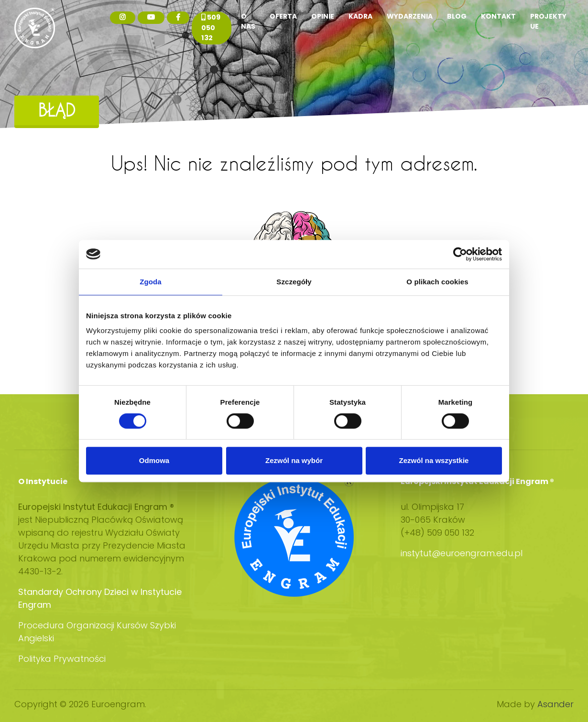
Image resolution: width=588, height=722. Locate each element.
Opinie (323, 16)
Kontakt (498, 16)
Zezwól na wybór (294, 460)
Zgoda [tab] (151, 282)
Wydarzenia (410, 16)
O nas (248, 21)
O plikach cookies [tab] (437, 282)
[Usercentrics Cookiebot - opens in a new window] (460, 254)
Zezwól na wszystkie (434, 460)
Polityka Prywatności (62, 659)
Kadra (360, 16)
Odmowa (154, 460)
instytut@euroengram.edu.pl (463, 553)
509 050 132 (211, 27)
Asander (555, 704)
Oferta (283, 16)
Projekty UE (548, 21)
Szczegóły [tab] (294, 282)
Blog (457, 16)
